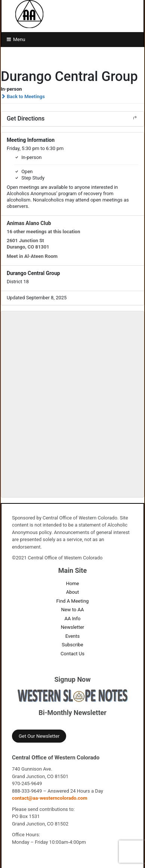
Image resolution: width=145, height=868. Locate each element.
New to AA (73, 610)
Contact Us (72, 654)
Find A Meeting (73, 601)
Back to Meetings (23, 96)
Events (72, 636)
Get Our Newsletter (39, 736)
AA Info (73, 619)
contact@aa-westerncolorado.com (50, 798)
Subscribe (72, 645)
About (73, 592)
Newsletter (73, 627)
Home (73, 583)
